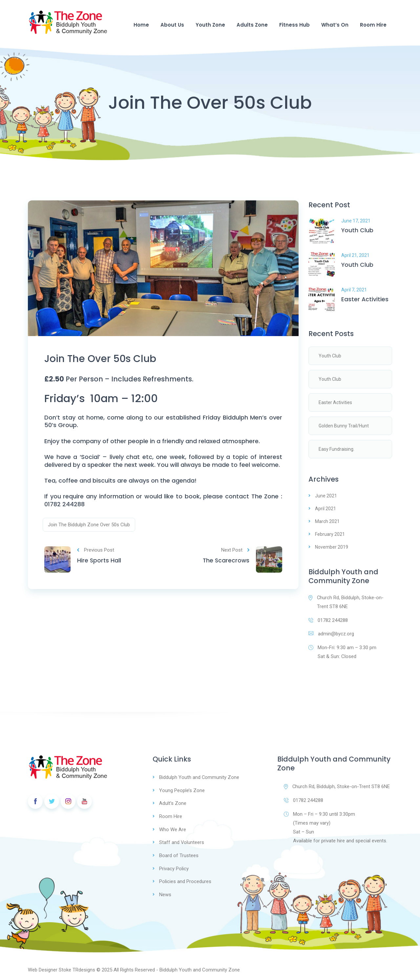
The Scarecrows (226, 562)
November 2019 (332, 547)
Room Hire (373, 25)
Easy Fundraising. (336, 449)
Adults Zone (252, 25)
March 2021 (327, 521)
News (165, 893)
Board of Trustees (179, 855)
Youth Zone (210, 25)
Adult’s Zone (173, 804)
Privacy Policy (174, 868)
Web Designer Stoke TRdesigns (62, 968)
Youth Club (357, 230)
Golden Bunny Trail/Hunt (344, 426)
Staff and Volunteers (182, 842)
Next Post (235, 551)
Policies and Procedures (185, 880)
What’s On (335, 25)
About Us (172, 25)
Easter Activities (365, 299)
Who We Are (173, 829)
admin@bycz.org (331, 634)
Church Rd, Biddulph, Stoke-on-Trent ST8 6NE (346, 602)
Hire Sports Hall (99, 562)
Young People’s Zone (182, 791)
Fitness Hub (294, 25)
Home (141, 25)
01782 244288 (328, 620)
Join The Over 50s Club (104, 359)
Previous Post (96, 551)
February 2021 (330, 534)
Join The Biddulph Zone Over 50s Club (89, 526)
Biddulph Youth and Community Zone (199, 778)
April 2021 (325, 509)
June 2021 (326, 496)
